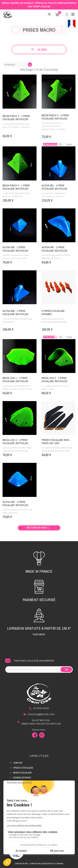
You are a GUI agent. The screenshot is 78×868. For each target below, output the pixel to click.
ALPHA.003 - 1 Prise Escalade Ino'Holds (15, 503)
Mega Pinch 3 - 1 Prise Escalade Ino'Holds (16, 187)
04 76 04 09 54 (41, 708)
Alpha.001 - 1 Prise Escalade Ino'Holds (54, 187)
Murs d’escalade (23, 773)
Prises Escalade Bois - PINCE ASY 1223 (56, 441)
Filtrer (39, 50)
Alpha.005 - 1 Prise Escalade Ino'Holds (54, 249)
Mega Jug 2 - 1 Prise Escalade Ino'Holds (54, 380)
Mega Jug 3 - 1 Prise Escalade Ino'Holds (15, 441)
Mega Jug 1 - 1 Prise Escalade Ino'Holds (15, 380)
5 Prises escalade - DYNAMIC (54, 312)
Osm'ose (18, 763)
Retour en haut (39, 528)
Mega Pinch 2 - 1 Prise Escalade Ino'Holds (55, 117)
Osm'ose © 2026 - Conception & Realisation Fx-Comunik (39, 864)
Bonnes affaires (22, 778)
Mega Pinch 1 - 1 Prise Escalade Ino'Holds (16, 118)
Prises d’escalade (23, 768)
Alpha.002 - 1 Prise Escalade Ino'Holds (15, 249)
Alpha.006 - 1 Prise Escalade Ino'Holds (15, 312)
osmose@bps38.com (41, 714)
